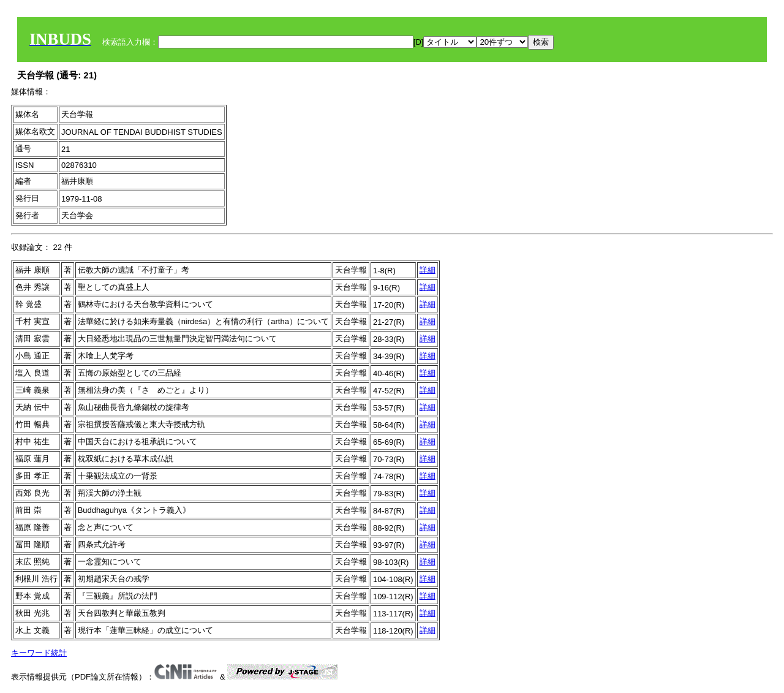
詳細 (428, 270)
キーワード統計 (39, 653)
